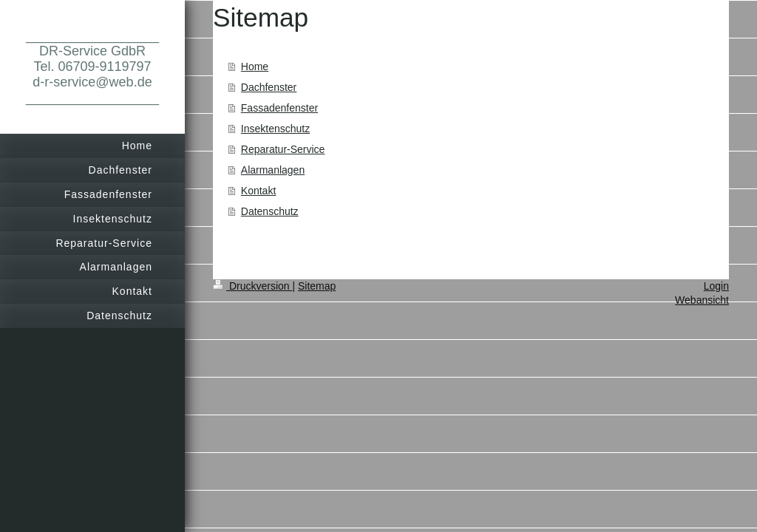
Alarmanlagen (273, 170)
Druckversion (252, 286)
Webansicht (702, 300)
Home (255, 66)
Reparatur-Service (283, 149)
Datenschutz (270, 211)
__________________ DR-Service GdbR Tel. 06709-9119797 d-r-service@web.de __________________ (92, 66)
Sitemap (317, 286)
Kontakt (258, 191)
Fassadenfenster (279, 108)
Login (716, 286)
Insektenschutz (275, 129)
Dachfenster (269, 87)
